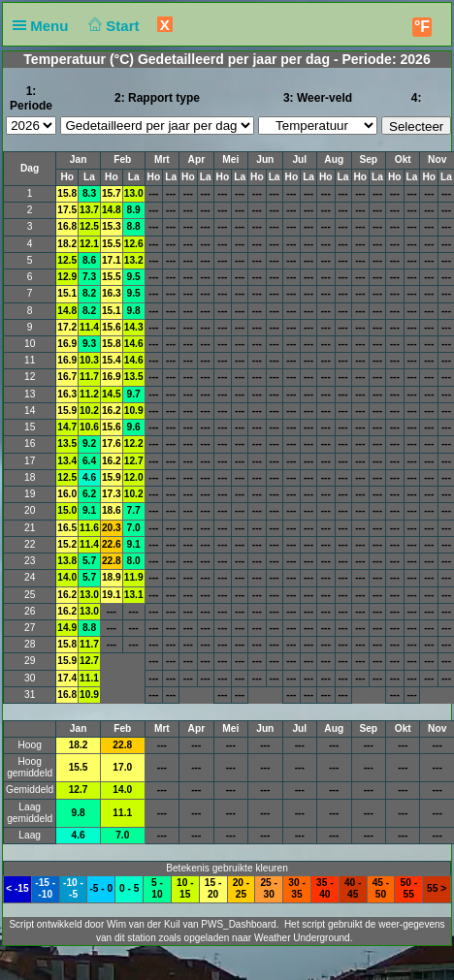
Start (112, 26)
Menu (45, 26)
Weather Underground (302, 938)
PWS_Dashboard (238, 924)
